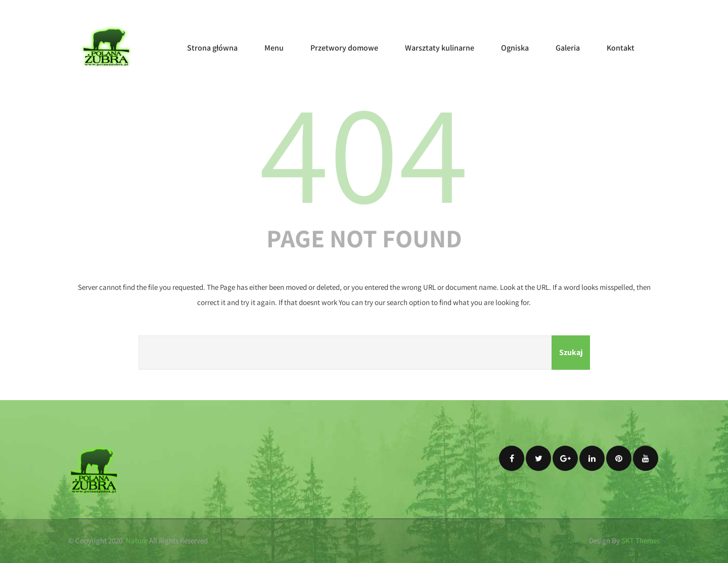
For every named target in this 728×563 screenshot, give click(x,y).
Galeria (568, 48)
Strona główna (212, 48)
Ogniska (515, 48)
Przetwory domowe (344, 48)
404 (364, 151)
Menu (274, 48)
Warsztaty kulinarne (440, 48)
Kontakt (621, 48)
